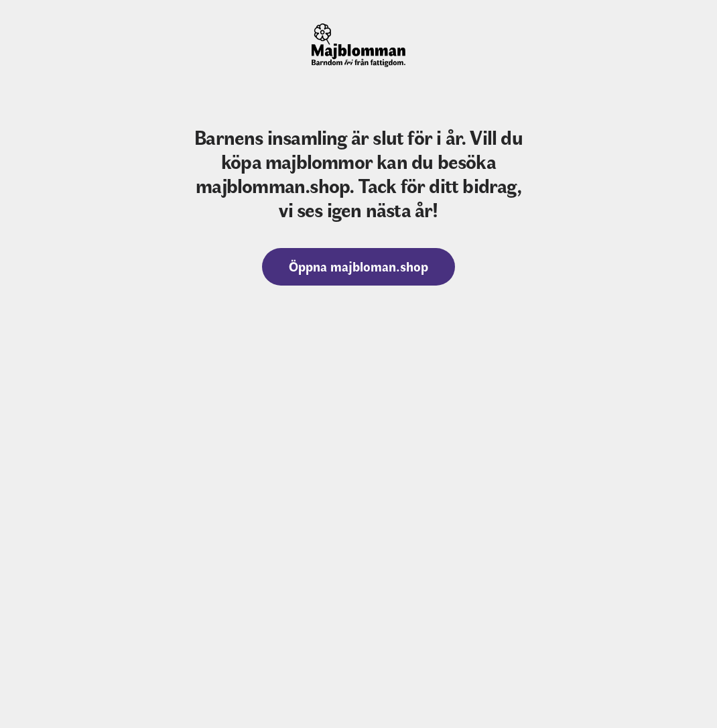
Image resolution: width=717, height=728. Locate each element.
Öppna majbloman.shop (358, 266)
